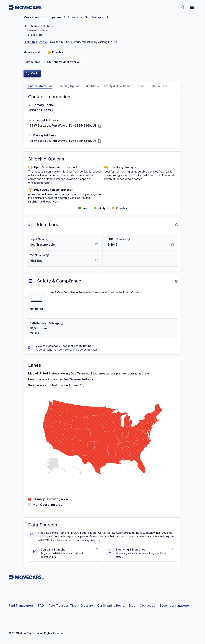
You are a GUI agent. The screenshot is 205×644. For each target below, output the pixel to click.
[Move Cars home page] (27, 7)
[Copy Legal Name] (97, 245)
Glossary (87, 605)
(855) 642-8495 (40, 110)
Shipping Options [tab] (69, 86)
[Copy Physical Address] (99, 126)
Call (32, 73)
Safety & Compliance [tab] (118, 86)
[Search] (183, 7)
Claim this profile (35, 42)
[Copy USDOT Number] (172, 245)
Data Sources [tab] (158, 86)
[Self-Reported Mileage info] (62, 323)
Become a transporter (175, 605)
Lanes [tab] (140, 86)
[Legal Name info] (48, 239)
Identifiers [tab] (92, 86)
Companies (53, 17)
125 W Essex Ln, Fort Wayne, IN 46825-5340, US (62, 126)
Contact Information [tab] (40, 86)
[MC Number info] (47, 255)
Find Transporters (21, 605)
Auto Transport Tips (62, 605)
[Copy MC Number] (97, 261)
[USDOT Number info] (128, 239)
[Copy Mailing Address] (99, 141)
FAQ (41, 605)
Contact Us (147, 605)
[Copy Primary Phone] (54, 111)
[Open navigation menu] (192, 7)
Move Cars (31, 17)
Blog (132, 605)
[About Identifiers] (177, 225)
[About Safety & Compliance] (177, 281)
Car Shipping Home (111, 605)
